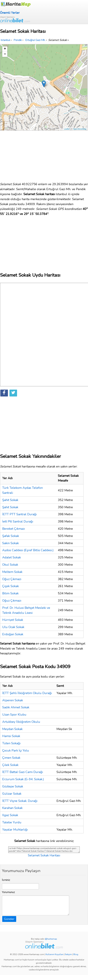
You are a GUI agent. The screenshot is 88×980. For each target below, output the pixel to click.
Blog (76, 954)
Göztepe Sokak (13, 786)
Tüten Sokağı (11, 743)
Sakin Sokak (11, 543)
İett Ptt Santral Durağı (18, 521)
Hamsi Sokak (11, 736)
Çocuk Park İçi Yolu (16, 750)
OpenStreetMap (80, 129)
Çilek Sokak (10, 765)
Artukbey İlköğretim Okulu (21, 722)
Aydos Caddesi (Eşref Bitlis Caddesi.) (28, 550)
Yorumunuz (8, 892)
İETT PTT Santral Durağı (19, 514)
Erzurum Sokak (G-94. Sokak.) (23, 779)
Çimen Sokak (11, 758)
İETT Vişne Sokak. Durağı (20, 801)
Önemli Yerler (10, 13)
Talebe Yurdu (12, 822)
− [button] (5, 54)
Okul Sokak (10, 565)
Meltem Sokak (12, 572)
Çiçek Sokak (11, 586)
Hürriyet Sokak (13, 620)
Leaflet (67, 129)
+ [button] (5, 49)
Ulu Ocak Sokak (13, 627)
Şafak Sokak (11, 536)
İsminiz (6, 880)
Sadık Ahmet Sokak (16, 707)
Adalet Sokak (12, 557)
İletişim (68, 954)
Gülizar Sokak (12, 794)
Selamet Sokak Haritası (44, 855)
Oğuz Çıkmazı (12, 579)
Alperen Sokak (13, 700)
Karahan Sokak (12, 808)
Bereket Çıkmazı (14, 529)
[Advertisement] (44, 155)
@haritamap (51, 939)
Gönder (9, 919)
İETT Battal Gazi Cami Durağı (23, 772)
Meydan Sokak (12, 729)
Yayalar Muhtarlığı (15, 830)
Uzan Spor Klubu (14, 715)
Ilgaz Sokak (10, 815)
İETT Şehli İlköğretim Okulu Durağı (27, 693)
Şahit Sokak (10, 500)
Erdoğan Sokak (13, 634)
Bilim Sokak (10, 593)
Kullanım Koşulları (55, 954)
